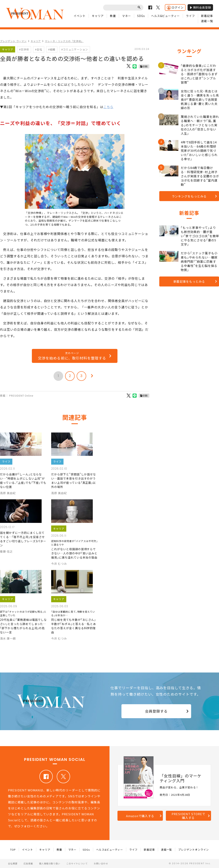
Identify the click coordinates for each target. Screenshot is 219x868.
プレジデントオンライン (194, 850)
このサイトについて (77, 863)
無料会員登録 (200, 7)
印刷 (145, 66)
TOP (13, 850)
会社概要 (13, 863)
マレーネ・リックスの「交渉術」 (64, 41)
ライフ (190, 16)
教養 (113, 16)
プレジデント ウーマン (13, 41)
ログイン (175, 7)
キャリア (98, 16)
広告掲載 (28, 863)
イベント (80, 16)
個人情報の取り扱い (50, 863)
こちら (108, 107)
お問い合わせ (101, 863)
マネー (127, 16)
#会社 (39, 49)
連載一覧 (207, 21)
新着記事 (207, 16)
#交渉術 (24, 49)
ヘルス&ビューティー (166, 16)
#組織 (52, 49)
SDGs (141, 16)
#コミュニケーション (75, 49)
